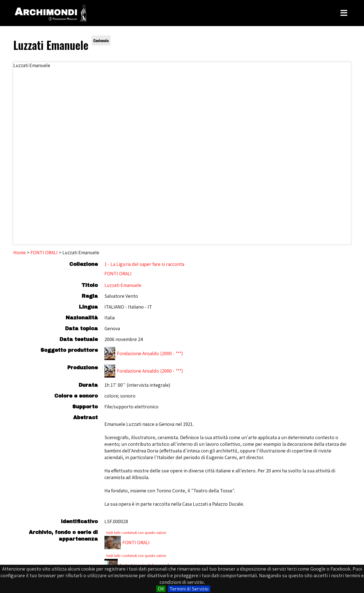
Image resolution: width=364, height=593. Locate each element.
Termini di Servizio (189, 589)
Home (20, 252)
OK (161, 589)
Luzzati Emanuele (123, 285)
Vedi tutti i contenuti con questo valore (136, 533)
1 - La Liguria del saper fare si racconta (144, 264)
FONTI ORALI (44, 252)
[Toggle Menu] (344, 13)
